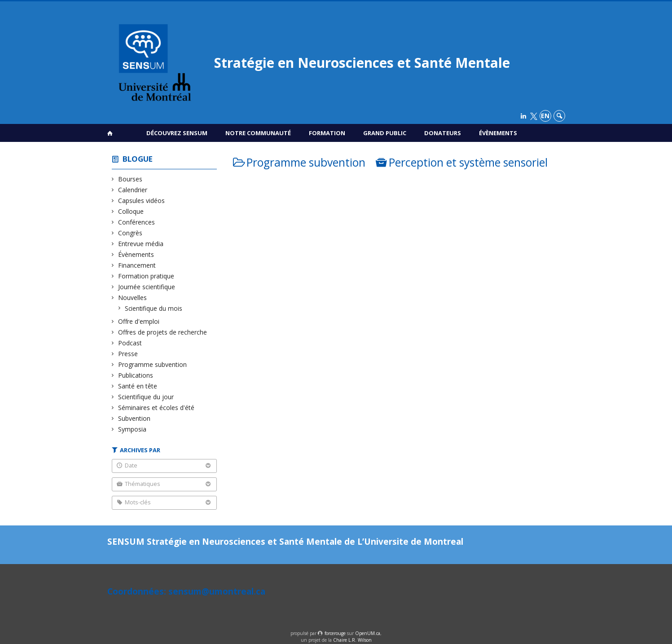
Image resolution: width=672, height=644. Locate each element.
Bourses (130, 179)
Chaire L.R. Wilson (352, 640)
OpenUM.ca (368, 633)
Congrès (130, 233)
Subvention (134, 418)
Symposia (132, 429)
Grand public (385, 133)
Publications (136, 375)
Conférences (137, 222)
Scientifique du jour (146, 397)
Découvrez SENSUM (177, 133)
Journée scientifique (147, 287)
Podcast (130, 343)
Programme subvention (153, 364)
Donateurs (443, 133)
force (335, 633)
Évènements (498, 133)
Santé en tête (138, 386)
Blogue (138, 159)
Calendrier (133, 190)
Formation (327, 133)
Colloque (131, 211)
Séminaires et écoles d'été (156, 408)
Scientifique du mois (154, 308)
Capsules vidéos (142, 201)
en (545, 116)
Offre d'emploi (139, 321)
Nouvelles (133, 298)
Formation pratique (146, 276)
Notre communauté (258, 133)
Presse (128, 354)
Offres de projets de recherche (163, 332)
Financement (137, 265)
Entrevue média (141, 244)
